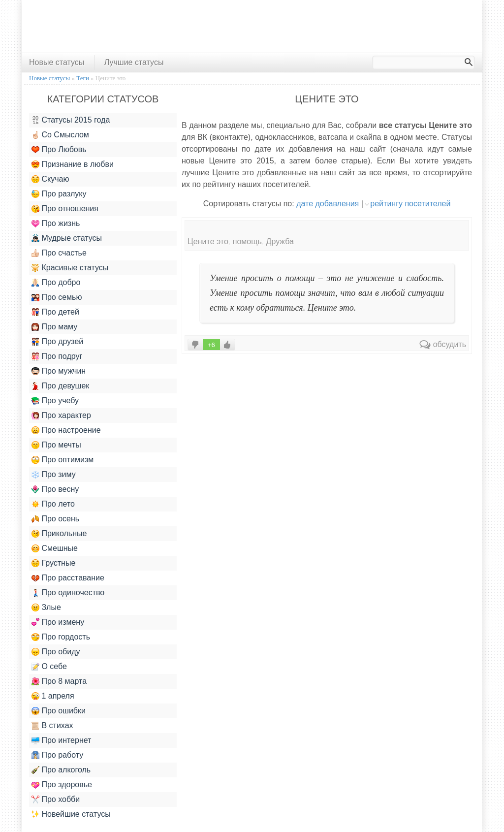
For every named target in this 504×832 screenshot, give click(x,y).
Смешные (55, 548)
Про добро (56, 283)
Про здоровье (62, 785)
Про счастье (59, 253)
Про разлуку (59, 194)
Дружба (280, 241)
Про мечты (56, 445)
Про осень (55, 519)
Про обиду (56, 652)
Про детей (55, 312)
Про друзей (57, 342)
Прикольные (59, 534)
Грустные (53, 563)
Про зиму (54, 475)
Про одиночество (68, 593)
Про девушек (60, 386)
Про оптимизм (63, 460)
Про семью (57, 297)
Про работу (57, 755)
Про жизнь (56, 224)
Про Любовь (59, 150)
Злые (46, 608)
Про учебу (55, 401)
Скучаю (50, 179)
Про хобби (56, 800)
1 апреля (53, 696)
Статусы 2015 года (71, 120)
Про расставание (68, 578)
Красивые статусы (70, 268)
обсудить (443, 344)
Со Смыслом (60, 135)
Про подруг (57, 356)
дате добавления (328, 204)
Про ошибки (59, 711)
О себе (49, 667)
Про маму (54, 327)
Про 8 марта (59, 681)
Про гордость (61, 637)
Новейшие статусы (71, 814)
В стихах (52, 726)
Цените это (208, 241)
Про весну (55, 489)
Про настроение (66, 430)
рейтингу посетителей (410, 204)
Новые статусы (57, 62)
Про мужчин (59, 371)
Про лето (53, 504)
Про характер (61, 416)
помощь (247, 241)
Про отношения (65, 209)
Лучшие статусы (134, 62)
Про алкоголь (61, 770)
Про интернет (61, 740)
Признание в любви (73, 164)
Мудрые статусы (67, 238)
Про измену (58, 622)
